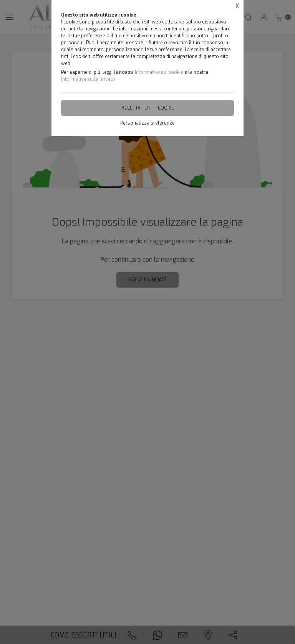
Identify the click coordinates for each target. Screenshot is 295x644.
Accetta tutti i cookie (148, 108)
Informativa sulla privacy (88, 79)
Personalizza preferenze (147, 123)
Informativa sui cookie (159, 72)
